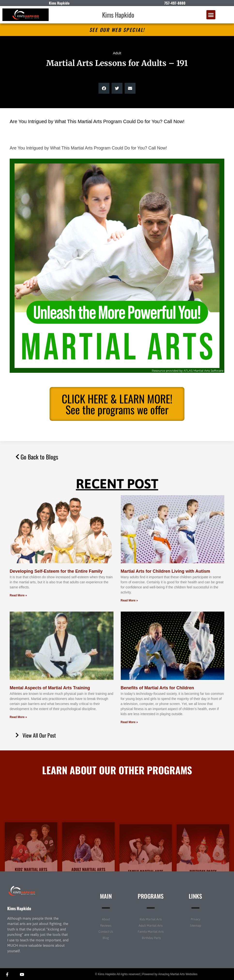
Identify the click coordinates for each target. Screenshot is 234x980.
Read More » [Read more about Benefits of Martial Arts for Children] (129, 722)
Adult (117, 53)
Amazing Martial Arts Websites (178, 974)
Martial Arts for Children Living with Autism (166, 571)
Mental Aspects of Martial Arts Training (50, 688)
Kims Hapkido (118, 15)
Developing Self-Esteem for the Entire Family (56, 571)
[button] (211, 15)
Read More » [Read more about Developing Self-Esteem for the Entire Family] (18, 595)
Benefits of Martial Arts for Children (157, 688)
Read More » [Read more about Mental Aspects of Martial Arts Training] (18, 717)
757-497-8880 (175, 3)
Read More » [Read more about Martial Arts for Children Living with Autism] (129, 600)
